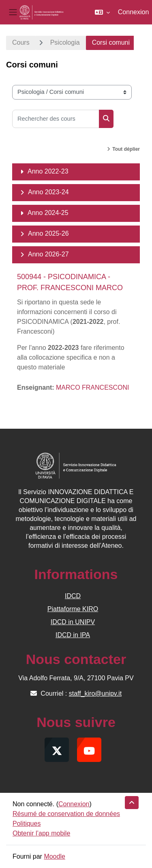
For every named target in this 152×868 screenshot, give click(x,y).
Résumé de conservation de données (66, 814)
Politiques (27, 824)
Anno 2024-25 (48, 213)
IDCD (73, 596)
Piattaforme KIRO (73, 609)
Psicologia (65, 42)
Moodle (54, 856)
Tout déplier (126, 149)
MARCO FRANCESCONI (92, 387)
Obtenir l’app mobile (41, 833)
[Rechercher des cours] (56, 119)
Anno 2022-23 (48, 171)
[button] (102, 12)
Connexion (134, 12)
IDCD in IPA (73, 635)
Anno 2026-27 (48, 254)
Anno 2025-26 (48, 233)
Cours (21, 42)
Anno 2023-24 (48, 192)
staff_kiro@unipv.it (95, 693)
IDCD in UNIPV (73, 622)
